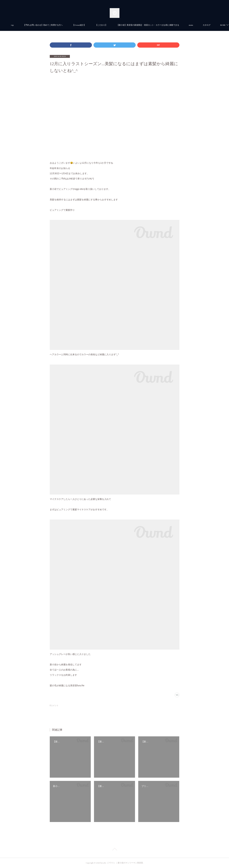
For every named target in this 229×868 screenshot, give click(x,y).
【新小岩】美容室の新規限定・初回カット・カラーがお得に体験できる (159, 25)
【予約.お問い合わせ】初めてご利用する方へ (54, 25)
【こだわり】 (112, 25)
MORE (202, 25)
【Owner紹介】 (90, 25)
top (23, 25)
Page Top (115, 850)
